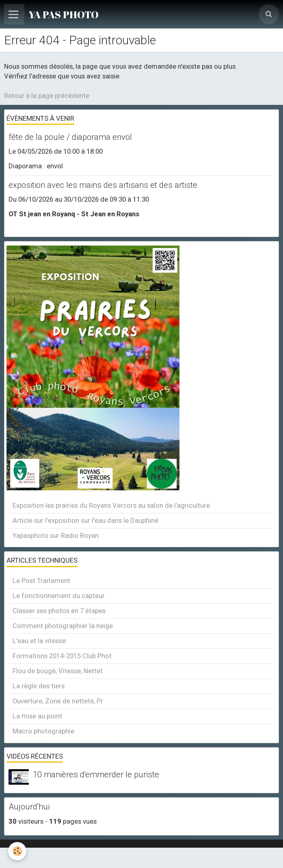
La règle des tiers (39, 686)
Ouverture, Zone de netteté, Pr (58, 701)
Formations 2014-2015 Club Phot (62, 656)
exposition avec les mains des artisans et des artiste (103, 185)
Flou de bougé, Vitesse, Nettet (58, 671)
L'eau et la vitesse (39, 641)
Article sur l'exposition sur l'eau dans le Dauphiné (85, 520)
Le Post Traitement (41, 581)
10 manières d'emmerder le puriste (96, 775)
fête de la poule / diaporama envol (70, 137)
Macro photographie (43, 731)
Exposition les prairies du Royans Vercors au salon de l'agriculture (111, 505)
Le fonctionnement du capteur (59, 596)
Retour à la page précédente (47, 96)
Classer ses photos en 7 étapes (59, 611)
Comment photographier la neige (63, 626)
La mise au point (37, 716)
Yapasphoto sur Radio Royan (56, 535)
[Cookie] (17, 851)
